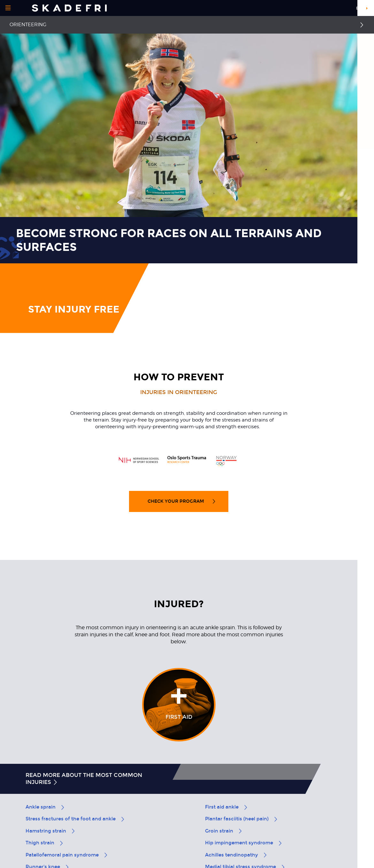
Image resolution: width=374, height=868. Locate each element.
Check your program (182, 501)
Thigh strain (45, 843)
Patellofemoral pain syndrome (67, 855)
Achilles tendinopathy (236, 855)
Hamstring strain (51, 831)
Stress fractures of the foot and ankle (75, 819)
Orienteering (28, 25)
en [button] (359, 8)
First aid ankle (227, 807)
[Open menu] (8, 8)
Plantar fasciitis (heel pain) (242, 819)
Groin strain (224, 831)
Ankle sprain (45, 807)
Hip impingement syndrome (244, 843)
